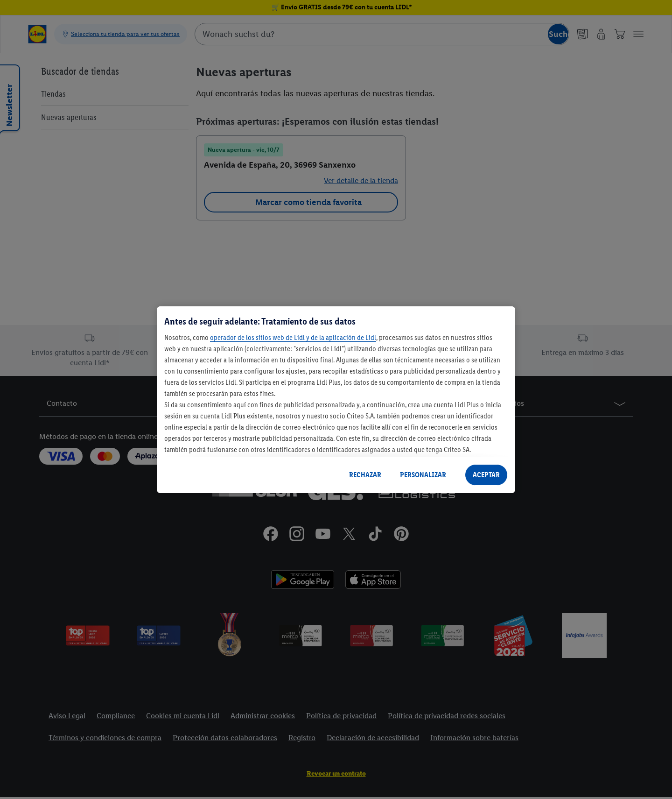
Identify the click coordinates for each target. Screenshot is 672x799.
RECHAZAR (365, 475)
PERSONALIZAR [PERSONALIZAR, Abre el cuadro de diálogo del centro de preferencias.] (423, 475)
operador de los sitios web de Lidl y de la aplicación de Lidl (293, 337)
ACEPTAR (486, 475)
